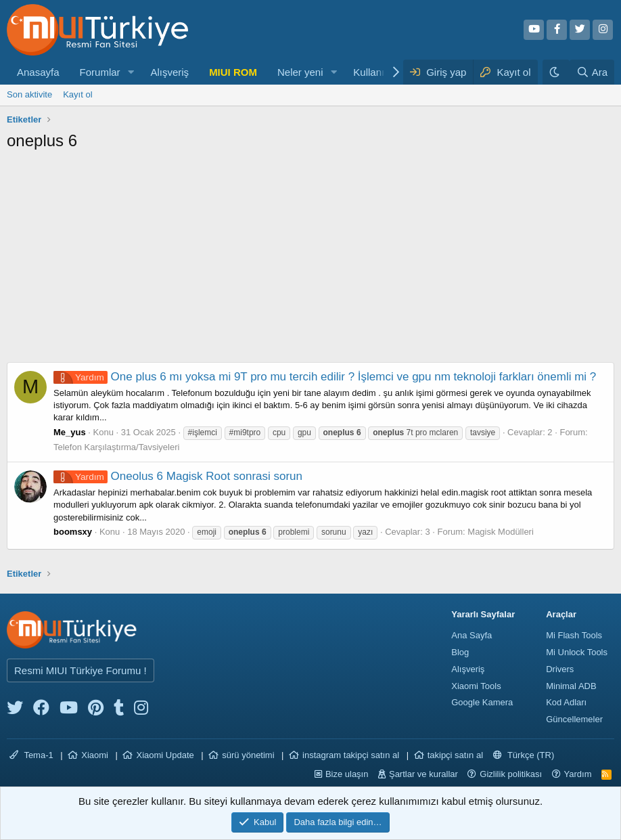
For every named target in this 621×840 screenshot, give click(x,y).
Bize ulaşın (347, 774)
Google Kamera (482, 702)
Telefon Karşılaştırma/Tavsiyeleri (116, 447)
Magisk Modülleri (501, 532)
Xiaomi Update (165, 755)
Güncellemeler (574, 719)
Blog (460, 652)
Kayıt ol (77, 94)
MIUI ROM (233, 72)
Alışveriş (169, 72)
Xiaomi (95, 755)
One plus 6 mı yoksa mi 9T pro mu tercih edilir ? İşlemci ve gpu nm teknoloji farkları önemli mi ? (325, 377)
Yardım (578, 774)
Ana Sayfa (471, 635)
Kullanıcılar (378, 72)
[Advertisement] (310, 261)
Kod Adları (566, 702)
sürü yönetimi (248, 755)
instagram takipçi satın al (351, 755)
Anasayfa (38, 72)
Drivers (560, 669)
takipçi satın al (455, 755)
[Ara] (592, 72)
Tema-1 (31, 755)
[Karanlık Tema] (556, 72)
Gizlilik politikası (511, 774)
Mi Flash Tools (574, 635)
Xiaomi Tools (476, 686)
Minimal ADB (571, 686)
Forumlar (100, 72)
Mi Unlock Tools (577, 652)
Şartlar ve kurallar (423, 774)
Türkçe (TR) (524, 755)
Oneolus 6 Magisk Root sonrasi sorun (178, 476)
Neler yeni (300, 72)
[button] (131, 72)
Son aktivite (29, 94)
